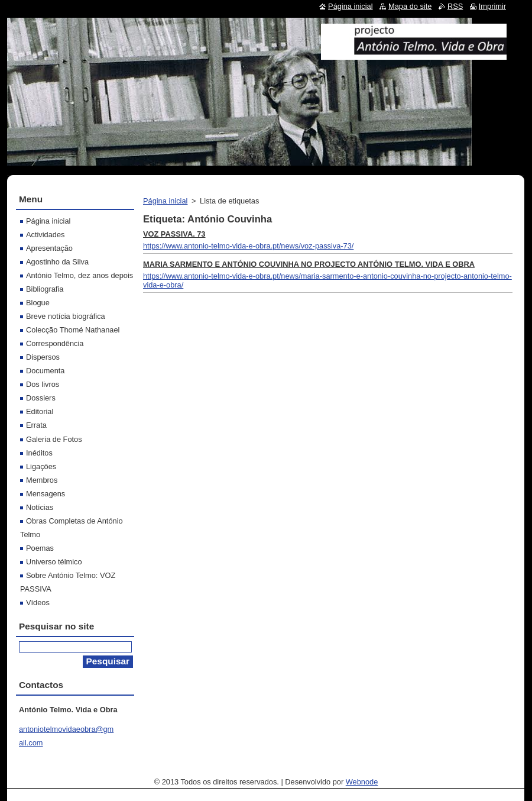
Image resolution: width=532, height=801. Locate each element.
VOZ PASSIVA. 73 (174, 234)
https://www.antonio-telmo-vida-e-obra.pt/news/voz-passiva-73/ (248, 246)
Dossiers (41, 398)
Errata (36, 425)
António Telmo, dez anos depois (80, 275)
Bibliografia (45, 289)
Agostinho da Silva (57, 262)
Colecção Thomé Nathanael (73, 330)
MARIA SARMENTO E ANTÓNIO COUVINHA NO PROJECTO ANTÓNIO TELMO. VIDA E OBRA (309, 264)
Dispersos (43, 357)
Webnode (362, 782)
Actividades (45, 235)
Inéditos (39, 453)
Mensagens (46, 494)
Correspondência (55, 343)
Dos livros (43, 384)
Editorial (40, 411)
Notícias (40, 507)
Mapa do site (410, 6)
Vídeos (38, 603)
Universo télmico (54, 562)
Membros (42, 480)
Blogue (38, 303)
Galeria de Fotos (54, 439)
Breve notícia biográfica (66, 316)
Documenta (45, 371)
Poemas (40, 548)
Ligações (41, 466)
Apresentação (49, 248)
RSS (455, 6)
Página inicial (165, 201)
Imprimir (492, 6)
